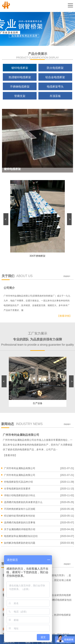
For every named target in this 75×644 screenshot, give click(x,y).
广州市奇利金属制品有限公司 (21, 435)
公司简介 (9, 288)
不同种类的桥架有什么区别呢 (20, 509)
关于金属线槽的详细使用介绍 (20, 529)
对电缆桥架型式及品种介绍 (18, 482)
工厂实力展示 (37, 339)
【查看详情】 (64, 316)
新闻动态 (22, 424)
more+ (67, 276)
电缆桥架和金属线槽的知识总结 (21, 536)
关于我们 (17, 276)
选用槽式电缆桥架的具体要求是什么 (23, 502)
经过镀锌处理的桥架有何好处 (20, 516)
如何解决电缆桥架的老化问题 (20, 543)
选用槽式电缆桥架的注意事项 (20, 523)
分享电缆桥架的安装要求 (17, 489)
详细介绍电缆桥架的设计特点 (20, 495)
